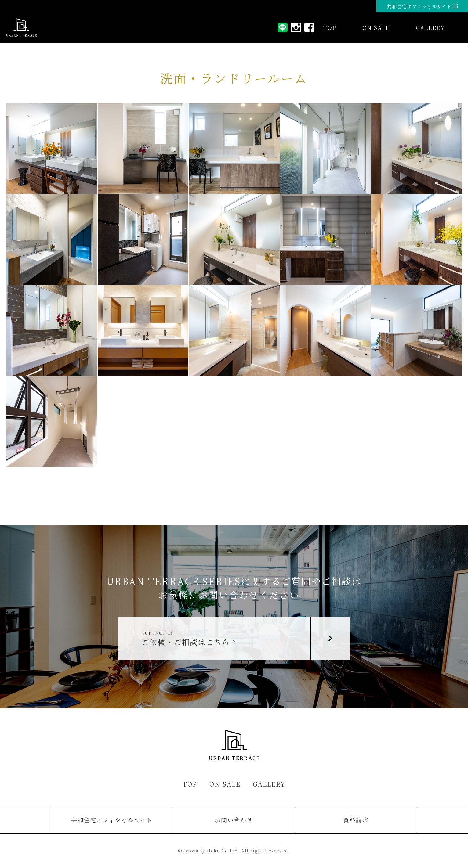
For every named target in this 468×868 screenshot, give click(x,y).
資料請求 (356, 820)
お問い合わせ (234, 820)
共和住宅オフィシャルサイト (112, 820)
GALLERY (430, 27)
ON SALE (225, 784)
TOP (330, 27)
